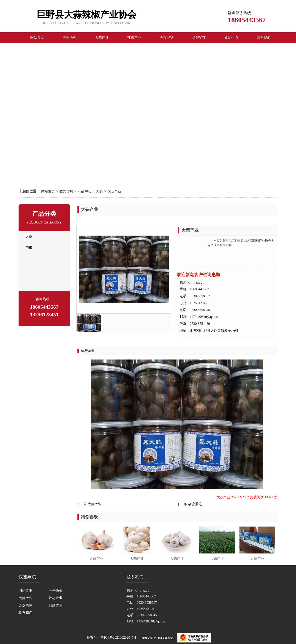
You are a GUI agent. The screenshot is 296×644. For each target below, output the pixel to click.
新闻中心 (231, 38)
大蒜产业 (102, 38)
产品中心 (85, 191)
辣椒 (29, 248)
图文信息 (66, 191)
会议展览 (167, 38)
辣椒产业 (134, 38)
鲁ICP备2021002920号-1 (118, 637)
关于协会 (69, 38)
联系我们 (264, 38)
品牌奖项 (199, 38)
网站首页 (37, 38)
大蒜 (99, 191)
